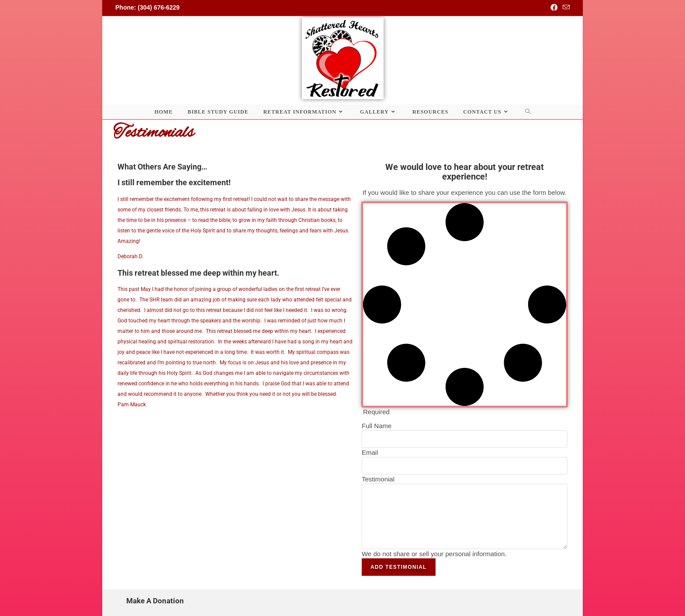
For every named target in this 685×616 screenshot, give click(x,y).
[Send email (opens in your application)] (565, 8)
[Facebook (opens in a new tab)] (554, 8)
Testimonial (378, 479)
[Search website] (528, 112)
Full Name (377, 426)
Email (370, 452)
